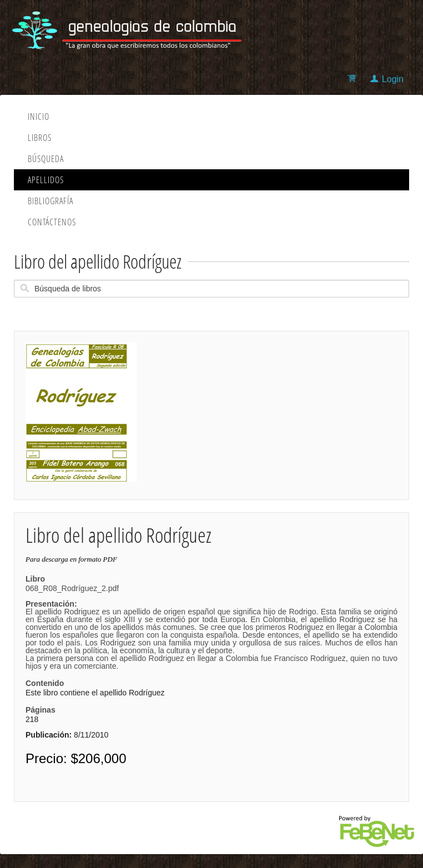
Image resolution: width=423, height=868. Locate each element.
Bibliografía (51, 201)
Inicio (39, 117)
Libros (40, 138)
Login (393, 79)
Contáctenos (52, 222)
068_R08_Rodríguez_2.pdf (211, 627)
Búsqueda (46, 159)
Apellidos (46, 180)
